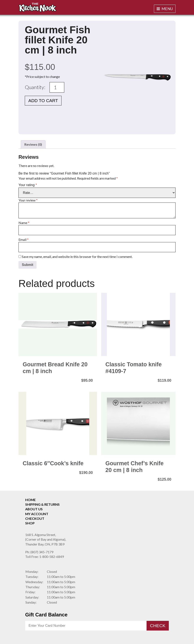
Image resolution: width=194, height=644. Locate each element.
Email (24, 239)
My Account (37, 514)
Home (30, 500)
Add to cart (43, 101)
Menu (165, 9)
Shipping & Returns (42, 504)
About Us (34, 509)
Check (158, 626)
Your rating (28, 185)
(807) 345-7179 (39, 552)
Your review (28, 200)
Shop (30, 523)
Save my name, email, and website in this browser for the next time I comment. (77, 257)
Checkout (35, 518)
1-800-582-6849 (45, 557)
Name (24, 223)
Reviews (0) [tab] (33, 144)
